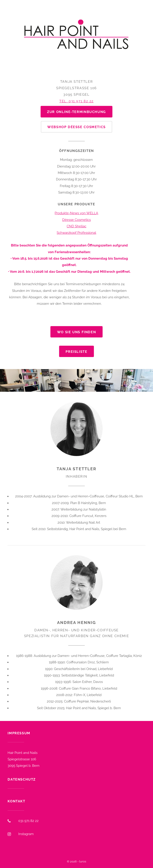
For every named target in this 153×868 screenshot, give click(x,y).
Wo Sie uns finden (76, 332)
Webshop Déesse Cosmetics (76, 127)
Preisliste (76, 352)
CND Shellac (76, 226)
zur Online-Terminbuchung (76, 112)
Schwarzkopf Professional (76, 233)
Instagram (26, 834)
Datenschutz (22, 779)
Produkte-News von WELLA (76, 213)
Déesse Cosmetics (76, 220)
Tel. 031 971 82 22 (76, 101)
